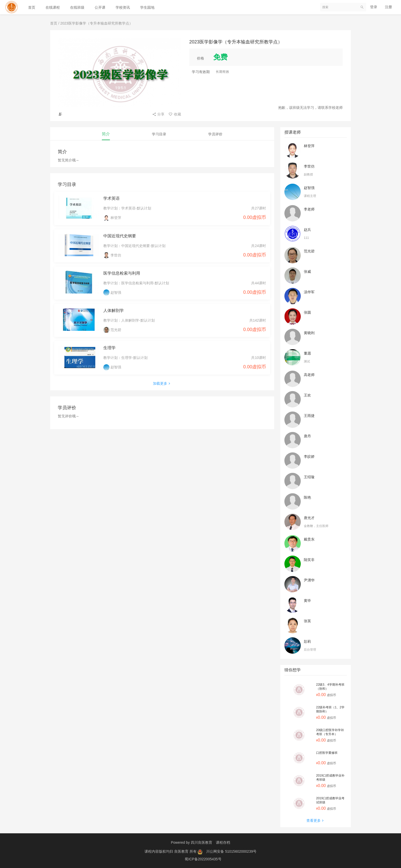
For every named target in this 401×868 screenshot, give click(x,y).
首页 (32, 7)
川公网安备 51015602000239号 (231, 851)
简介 (106, 134)
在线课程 (53, 7)
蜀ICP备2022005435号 (203, 859)
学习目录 (159, 134)
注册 (388, 7)
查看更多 (316, 820)
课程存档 (223, 842)
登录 (374, 7)
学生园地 (147, 7)
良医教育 (182, 851)
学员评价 (215, 134)
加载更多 (162, 383)
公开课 (100, 7)
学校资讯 (123, 7)
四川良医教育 (202, 842)
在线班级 (77, 7)
